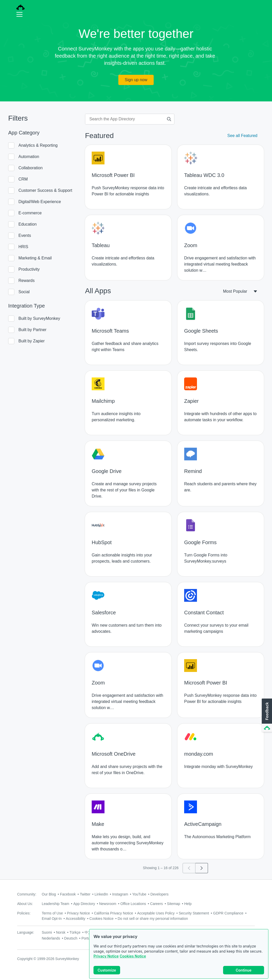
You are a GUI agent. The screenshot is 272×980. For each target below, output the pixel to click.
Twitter (85, 894)
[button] (266, 715)
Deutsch (71, 938)
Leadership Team (55, 904)
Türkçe (75, 932)
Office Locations (133, 904)
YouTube (139, 894)
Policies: (24, 913)
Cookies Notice (133, 956)
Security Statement (194, 913)
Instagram (120, 894)
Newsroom (108, 904)
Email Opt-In (52, 919)
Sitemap (174, 904)
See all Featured (242, 136)
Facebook (68, 894)
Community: (27, 894)
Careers (156, 904)
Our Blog (49, 894)
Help (188, 904)
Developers (159, 894)
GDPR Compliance (228, 913)
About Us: (25, 904)
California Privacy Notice (114, 913)
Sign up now (136, 80)
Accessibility (76, 919)
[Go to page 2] (202, 868)
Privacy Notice (106, 956)
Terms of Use (52, 913)
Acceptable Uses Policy (156, 913)
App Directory (84, 904)
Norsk (61, 932)
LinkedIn (101, 894)
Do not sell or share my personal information (153, 919)
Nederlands (51, 938)
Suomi (47, 932)
